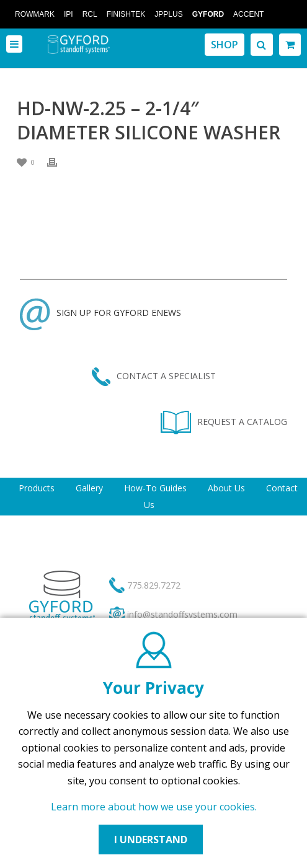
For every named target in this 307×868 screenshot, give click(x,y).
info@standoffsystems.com (182, 614)
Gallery (89, 488)
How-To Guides (155, 488)
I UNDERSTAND (151, 840)
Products (37, 488)
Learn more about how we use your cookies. (154, 807)
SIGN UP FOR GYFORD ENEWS (100, 313)
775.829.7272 (154, 585)
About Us (226, 488)
